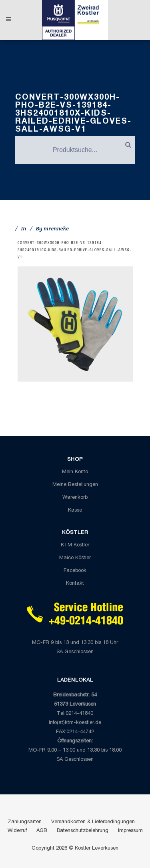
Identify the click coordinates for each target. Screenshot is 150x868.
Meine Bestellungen (75, 485)
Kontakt (75, 584)
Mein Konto (75, 472)
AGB (42, 831)
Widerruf (17, 831)
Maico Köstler (75, 558)
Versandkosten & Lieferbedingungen (93, 822)
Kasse (75, 511)
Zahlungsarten (25, 822)
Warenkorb (75, 498)
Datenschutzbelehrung (83, 831)
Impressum (130, 831)
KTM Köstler (75, 545)
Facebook (75, 571)
